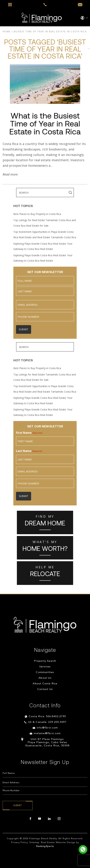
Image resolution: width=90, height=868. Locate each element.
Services (45, 667)
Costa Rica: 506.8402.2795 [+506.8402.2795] (47, 717)
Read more (10, 174)
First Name (29, 433)
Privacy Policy (19, 842)
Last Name (29, 451)
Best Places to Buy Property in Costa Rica (37, 214)
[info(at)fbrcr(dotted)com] (80, 5)
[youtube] (40, 819)
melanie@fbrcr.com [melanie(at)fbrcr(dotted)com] (47, 734)
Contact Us (45, 689)
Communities (45, 672)
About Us (45, 678)
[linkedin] (49, 819)
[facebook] (30, 819)
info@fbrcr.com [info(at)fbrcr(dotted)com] (47, 728)
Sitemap (34, 842)
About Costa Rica (45, 684)
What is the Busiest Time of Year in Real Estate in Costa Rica (45, 123)
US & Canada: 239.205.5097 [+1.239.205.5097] (47, 722)
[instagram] (59, 819)
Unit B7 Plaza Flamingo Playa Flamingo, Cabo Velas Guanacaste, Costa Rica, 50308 (47, 743)
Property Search (45, 661)
